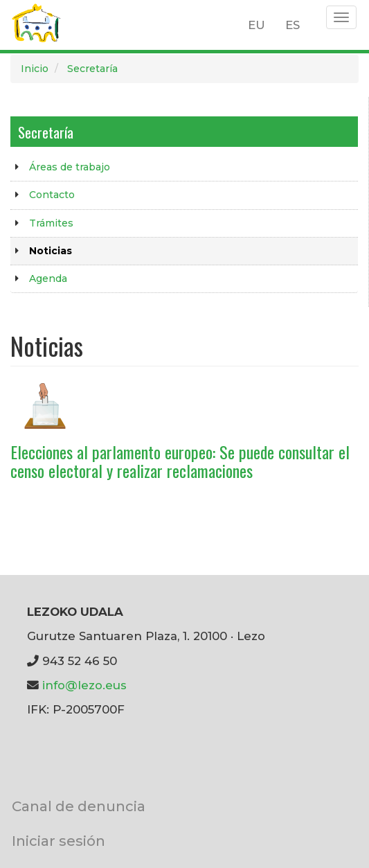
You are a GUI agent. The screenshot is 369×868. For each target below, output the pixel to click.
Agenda (48, 278)
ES (292, 25)
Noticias (51, 251)
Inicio (35, 69)
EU (256, 25)
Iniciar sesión (58, 841)
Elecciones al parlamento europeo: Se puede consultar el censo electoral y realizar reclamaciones (180, 461)
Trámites (51, 223)
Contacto (52, 195)
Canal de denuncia (79, 806)
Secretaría (92, 69)
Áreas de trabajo (70, 167)
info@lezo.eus (84, 685)
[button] (45, 405)
